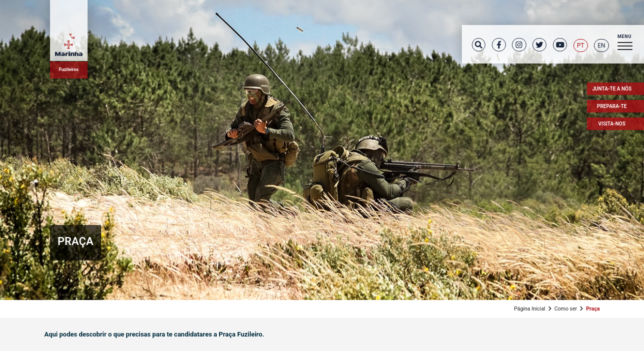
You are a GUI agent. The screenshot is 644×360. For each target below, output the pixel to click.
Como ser (566, 309)
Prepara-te (612, 106)
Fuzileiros (69, 69)
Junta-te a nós (612, 89)
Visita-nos (612, 124)
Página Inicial (529, 309)
